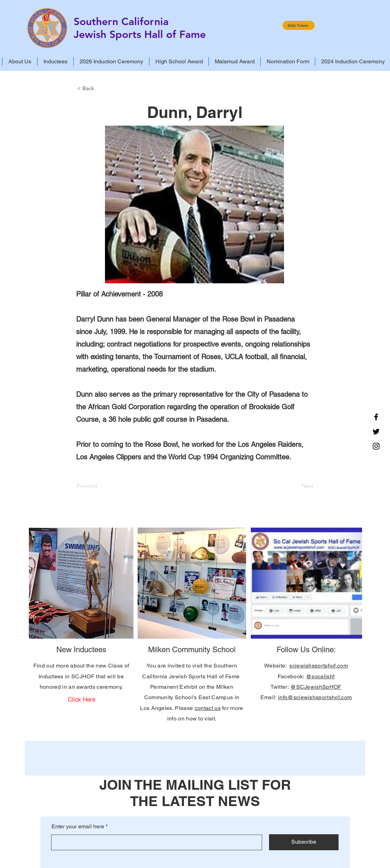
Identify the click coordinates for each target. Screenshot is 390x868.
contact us (208, 708)
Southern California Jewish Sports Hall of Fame (140, 28)
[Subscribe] (304, 842)
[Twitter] (376, 432)
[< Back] (100, 88)
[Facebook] (376, 417)
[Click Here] (81, 699)
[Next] (296, 486)
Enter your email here (78, 827)
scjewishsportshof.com (319, 666)
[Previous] (100, 486)
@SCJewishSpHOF (316, 687)
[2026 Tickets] (299, 25)
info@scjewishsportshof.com (315, 697)
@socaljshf (320, 676)
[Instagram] (376, 446)
